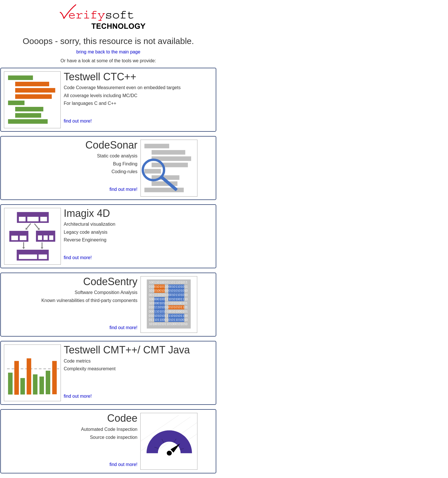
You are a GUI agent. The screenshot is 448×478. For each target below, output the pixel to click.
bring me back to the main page (108, 52)
